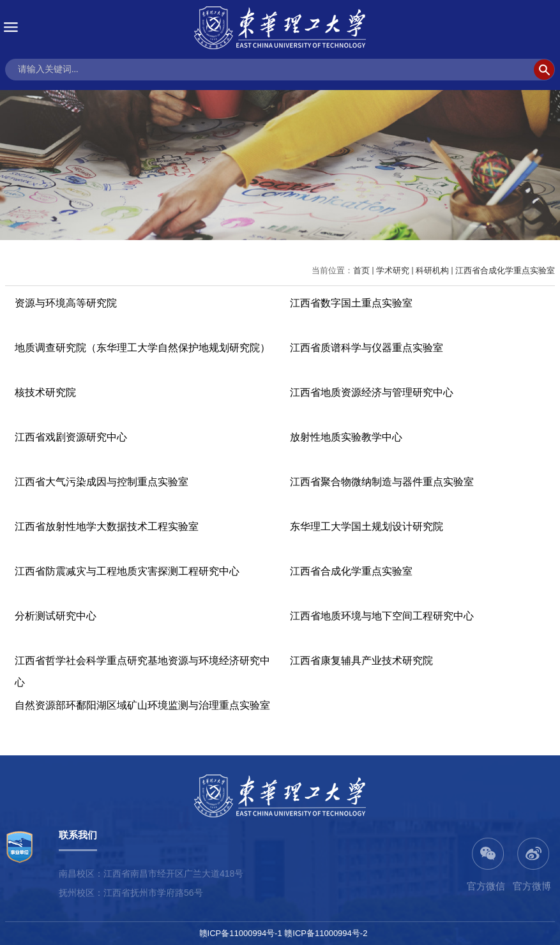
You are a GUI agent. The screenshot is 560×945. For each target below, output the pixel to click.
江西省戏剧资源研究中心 (71, 437)
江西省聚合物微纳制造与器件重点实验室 (382, 482)
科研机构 (432, 270)
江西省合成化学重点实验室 (505, 270)
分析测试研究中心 (56, 616)
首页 (361, 270)
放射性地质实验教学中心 (346, 437)
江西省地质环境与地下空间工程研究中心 (382, 616)
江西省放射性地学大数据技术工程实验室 (107, 526)
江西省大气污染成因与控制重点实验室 (102, 482)
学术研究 (393, 270)
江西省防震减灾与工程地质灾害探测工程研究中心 (127, 571)
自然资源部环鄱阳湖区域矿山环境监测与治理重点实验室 (142, 705)
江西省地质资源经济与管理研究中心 (372, 392)
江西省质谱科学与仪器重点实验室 (367, 348)
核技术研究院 (45, 392)
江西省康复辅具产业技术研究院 (361, 661)
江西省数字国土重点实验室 (351, 303)
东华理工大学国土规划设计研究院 (367, 526)
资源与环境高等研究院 (66, 303)
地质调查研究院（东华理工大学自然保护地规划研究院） (142, 348)
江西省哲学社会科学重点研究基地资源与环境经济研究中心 (142, 671)
